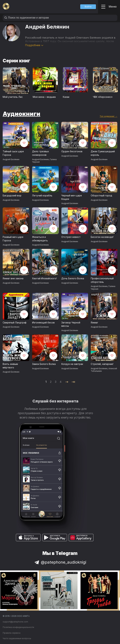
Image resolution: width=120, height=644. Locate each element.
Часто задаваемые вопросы (17, 638)
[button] (88, 7)
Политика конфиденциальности (18, 627)
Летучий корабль (42, 195)
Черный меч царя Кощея (72, 197)
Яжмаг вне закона (13, 278)
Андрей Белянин (11, 159)
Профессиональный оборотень (102, 280)
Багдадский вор (12, 195)
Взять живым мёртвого (10, 366)
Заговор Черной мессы (71, 324)
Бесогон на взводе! (102, 237)
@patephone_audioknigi (60, 562)
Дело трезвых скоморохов (41, 153)
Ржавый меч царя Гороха (13, 239)
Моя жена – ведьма (44, 97)
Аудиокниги (21, 114)
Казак (66, 97)
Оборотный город (101, 195)
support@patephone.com (15, 622)
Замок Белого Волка (44, 364)
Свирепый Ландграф (15, 323)
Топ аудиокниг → (108, 116)
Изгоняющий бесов (43, 323)
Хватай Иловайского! (44, 278)
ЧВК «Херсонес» (103, 97)
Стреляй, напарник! (102, 364)
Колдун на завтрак (72, 364)
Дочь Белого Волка (73, 278)
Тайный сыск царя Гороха (13, 153)
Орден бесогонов (72, 151)
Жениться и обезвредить (40, 239)
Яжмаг (94, 323)
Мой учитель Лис (13, 97)
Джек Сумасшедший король (103, 153)
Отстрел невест (71, 237)
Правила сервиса (12, 633)
